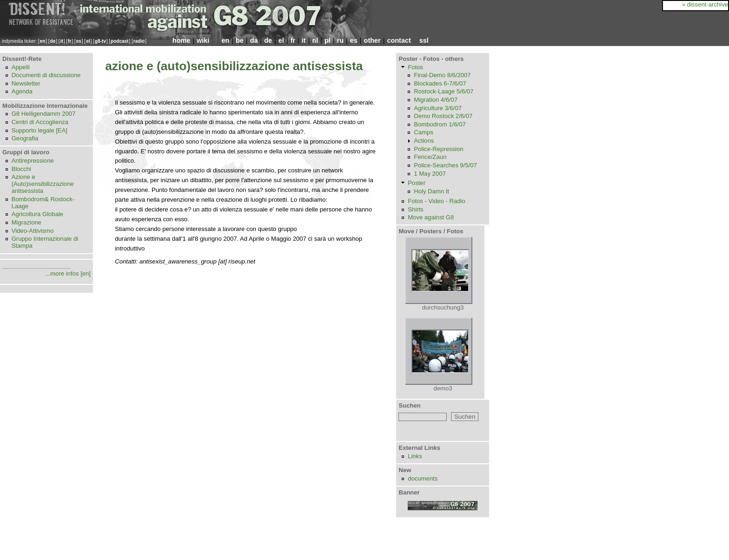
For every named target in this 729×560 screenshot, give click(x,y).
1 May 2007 (430, 174)
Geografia (25, 138)
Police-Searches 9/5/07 (445, 165)
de (53, 41)
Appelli (21, 67)
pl (328, 40)
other (372, 40)
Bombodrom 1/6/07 (440, 124)
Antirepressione (33, 161)
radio (139, 41)
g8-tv (100, 41)
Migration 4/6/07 (436, 100)
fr (70, 41)
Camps (424, 132)
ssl (424, 40)
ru (340, 40)
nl (315, 40)
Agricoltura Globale (38, 214)
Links (415, 456)
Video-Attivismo (33, 231)
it (62, 41)
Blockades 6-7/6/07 (440, 83)
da (254, 40)
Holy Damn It (431, 191)
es (79, 41)
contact (399, 40)
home (181, 40)
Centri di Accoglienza (40, 122)
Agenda (22, 91)
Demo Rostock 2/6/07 (443, 116)
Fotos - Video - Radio (437, 201)
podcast (119, 41)
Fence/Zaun (430, 157)
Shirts (416, 209)
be (240, 40)
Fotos (415, 67)
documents (423, 478)
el (88, 41)
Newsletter (26, 83)
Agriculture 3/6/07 (438, 108)
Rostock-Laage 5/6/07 (444, 91)
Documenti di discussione (46, 75)
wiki (203, 40)
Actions (424, 141)
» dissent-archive (705, 4)
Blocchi (21, 169)
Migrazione (27, 222)
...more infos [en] (68, 273)
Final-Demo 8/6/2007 (442, 75)
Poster (417, 183)
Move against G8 (431, 217)
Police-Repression (438, 149)
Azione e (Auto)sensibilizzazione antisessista (43, 184)
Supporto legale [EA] (40, 130)
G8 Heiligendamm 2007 (44, 114)
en (43, 41)
